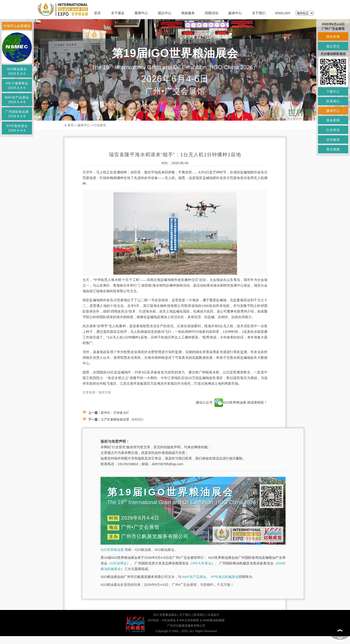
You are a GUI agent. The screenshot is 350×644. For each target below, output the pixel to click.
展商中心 (141, 13)
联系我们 (199, 615)
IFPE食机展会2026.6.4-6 (17, 128)
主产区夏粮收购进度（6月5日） (123, 419)
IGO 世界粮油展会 (165, 615)
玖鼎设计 (214, 615)
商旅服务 (188, 13)
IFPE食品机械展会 (225, 577)
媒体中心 (235, 13)
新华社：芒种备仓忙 (115, 413)
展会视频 (333, 149)
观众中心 (165, 13)
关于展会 (118, 13)
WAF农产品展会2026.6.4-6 (17, 100)
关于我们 (259, 13)
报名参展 (333, 37)
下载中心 (333, 92)
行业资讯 (100, 125)
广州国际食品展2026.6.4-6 (17, 114)
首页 (97, 13)
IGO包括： (155, 620)
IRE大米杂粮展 (189, 620)
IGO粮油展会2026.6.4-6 (17, 71)
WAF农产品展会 (194, 577)
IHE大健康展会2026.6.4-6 (17, 85)
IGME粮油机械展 (214, 620)
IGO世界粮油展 (112, 550)
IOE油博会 (119, 563)
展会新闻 (333, 120)
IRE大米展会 (202, 563)
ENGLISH (283, 13)
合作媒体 (333, 140)
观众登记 (333, 46)
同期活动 (212, 13)
